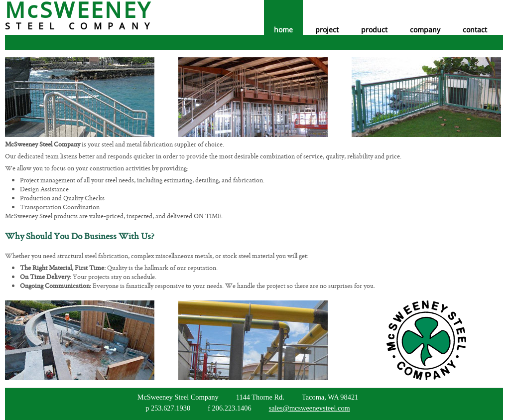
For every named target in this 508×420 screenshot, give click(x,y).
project (327, 30)
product (374, 30)
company (425, 30)
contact (475, 30)
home (283, 30)
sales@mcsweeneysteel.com (310, 408)
